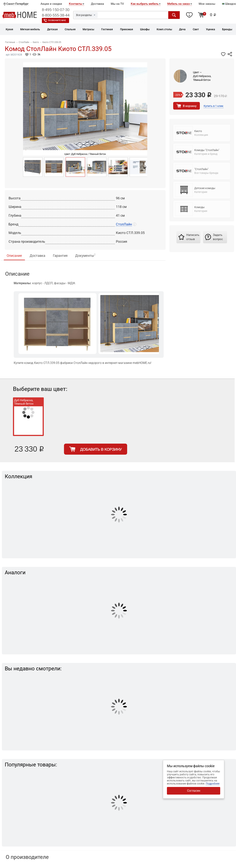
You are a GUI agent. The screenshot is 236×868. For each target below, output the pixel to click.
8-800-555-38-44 (56, 15)
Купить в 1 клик (214, 106)
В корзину (190, 106)
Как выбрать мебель (145, 4)
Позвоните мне (57, 20)
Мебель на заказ (179, 4)
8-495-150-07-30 (56, 10)
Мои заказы (207, 4)
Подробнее (213, 784)
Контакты (76, 4)
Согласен (194, 791)
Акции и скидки (51, 4)
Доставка (97, 4)
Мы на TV (117, 4)
